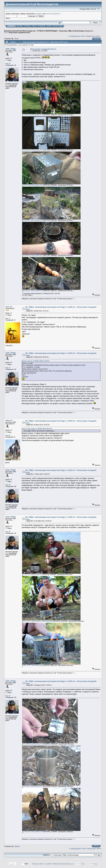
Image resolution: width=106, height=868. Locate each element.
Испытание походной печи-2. (20, 33)
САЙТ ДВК (20, 26)
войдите (39, 14)
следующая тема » (93, 36)
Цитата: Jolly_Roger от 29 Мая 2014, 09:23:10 (37, 429)
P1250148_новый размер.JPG (32, 150)
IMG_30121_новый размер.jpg (32, 665)
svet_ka (9, 307)
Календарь (42, 26)
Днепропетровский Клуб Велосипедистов (20, 31)
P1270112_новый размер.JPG (32, 574)
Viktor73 (9, 420)
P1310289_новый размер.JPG (32, 744)
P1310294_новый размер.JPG (32, 786)
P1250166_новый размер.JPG (32, 255)
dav (5, 33)
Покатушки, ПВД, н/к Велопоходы (72, 31)
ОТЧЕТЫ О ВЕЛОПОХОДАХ (47, 31)
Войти (49, 26)
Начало (11, 26)
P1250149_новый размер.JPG (32, 185)
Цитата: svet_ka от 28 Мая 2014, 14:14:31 (35, 361)
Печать (97, 39)
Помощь (27, 26)
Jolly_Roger (11, 49)
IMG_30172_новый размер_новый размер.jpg (37, 621)
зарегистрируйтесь (53, 14)
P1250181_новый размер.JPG (32, 291)
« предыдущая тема (76, 36)
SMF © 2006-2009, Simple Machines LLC (61, 864)
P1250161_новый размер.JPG (32, 220)
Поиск (34, 26)
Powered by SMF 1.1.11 (40, 864)
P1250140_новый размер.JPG (32, 115)
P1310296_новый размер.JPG (32, 832)
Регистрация (58, 26)
